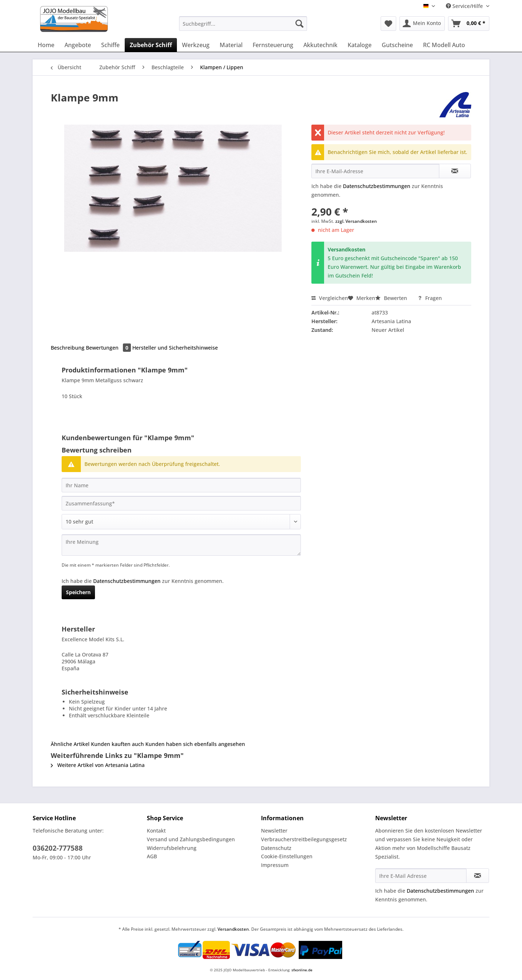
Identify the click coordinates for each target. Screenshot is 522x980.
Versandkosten (233, 929)
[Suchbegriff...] (243, 24)
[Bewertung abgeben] (181, 522)
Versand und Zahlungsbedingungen (191, 839)
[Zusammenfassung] (181, 503)
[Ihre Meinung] (181, 545)
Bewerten (392, 298)
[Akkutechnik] (320, 45)
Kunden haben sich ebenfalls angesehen (195, 744)
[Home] (46, 45)
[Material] (231, 45)
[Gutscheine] (397, 45)
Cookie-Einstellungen (287, 856)
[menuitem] (243, 27)
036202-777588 (58, 848)
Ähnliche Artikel (70, 744)
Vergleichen (330, 298)
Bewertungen (109, 348)
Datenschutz (276, 848)
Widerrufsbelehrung (172, 848)
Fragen (430, 298)
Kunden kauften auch (117, 744)
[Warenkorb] (469, 24)
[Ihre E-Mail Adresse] (421, 876)
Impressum (275, 865)
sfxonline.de (302, 970)
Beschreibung (68, 348)
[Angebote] (78, 45)
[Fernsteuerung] (273, 45)
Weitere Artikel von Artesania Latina (98, 765)
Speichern (78, 592)
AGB (152, 856)
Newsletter (274, 831)
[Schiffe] (110, 45)
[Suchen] (299, 24)
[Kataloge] (360, 45)
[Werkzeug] (196, 45)
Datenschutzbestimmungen (377, 186)
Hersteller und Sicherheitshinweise (175, 348)
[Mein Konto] (422, 24)
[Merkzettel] (388, 24)
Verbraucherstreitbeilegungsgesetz (304, 839)
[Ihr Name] (181, 485)
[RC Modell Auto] (444, 45)
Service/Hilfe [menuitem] (465, 6)
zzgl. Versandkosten (356, 221)
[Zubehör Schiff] (151, 45)
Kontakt (156, 831)
